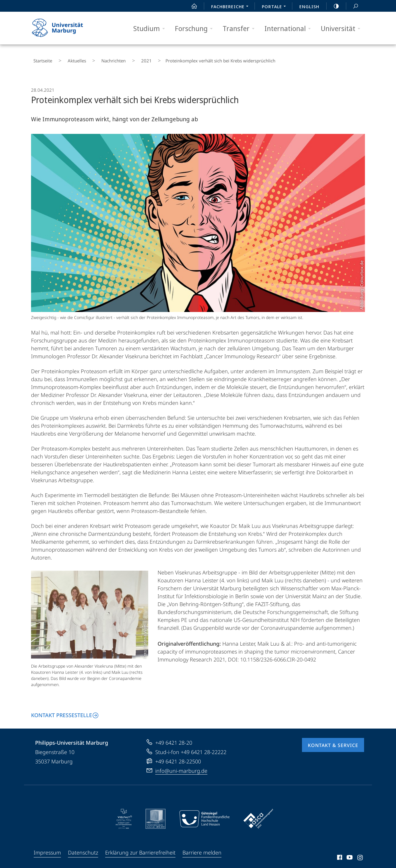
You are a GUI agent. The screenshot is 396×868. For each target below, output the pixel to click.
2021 (121, 59)
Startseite (40, 59)
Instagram (360, 854)
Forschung (196, 29)
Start (191, 6)
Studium (151, 29)
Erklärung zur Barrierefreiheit (140, 848)
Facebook (339, 854)
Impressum (47, 848)
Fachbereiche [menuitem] (231, 7)
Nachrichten (96, 59)
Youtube (349, 854)
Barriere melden (202, 848)
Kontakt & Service (333, 741)
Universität (342, 29)
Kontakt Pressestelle (62, 711)
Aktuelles (67, 59)
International (290, 29)
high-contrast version (333, 6)
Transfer (240, 29)
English (309, 6)
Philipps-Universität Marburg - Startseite (63, 28)
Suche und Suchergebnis (352, 6)
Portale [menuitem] (275, 7)
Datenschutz (83, 848)
